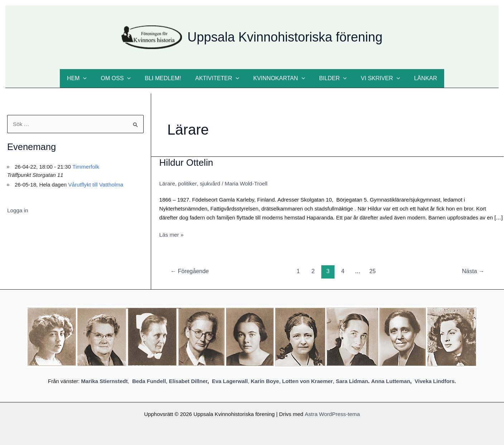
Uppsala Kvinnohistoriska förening (285, 37)
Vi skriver (374, 78)
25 (373, 271)
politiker (187, 183)
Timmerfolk (86, 166)
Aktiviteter (219, 78)
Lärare (167, 183)
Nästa (473, 271)
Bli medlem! (167, 78)
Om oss (123, 78)
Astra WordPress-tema (332, 413)
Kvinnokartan (278, 78)
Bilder (329, 78)
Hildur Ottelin (186, 163)
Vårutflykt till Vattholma (95, 184)
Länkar (416, 78)
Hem (86, 78)
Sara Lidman (352, 381)
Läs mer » (171, 235)
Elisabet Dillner (188, 381)
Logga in (18, 210)
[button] (92, 78)
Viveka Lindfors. (436, 381)
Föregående (190, 271)
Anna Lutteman (391, 381)
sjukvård (209, 183)
